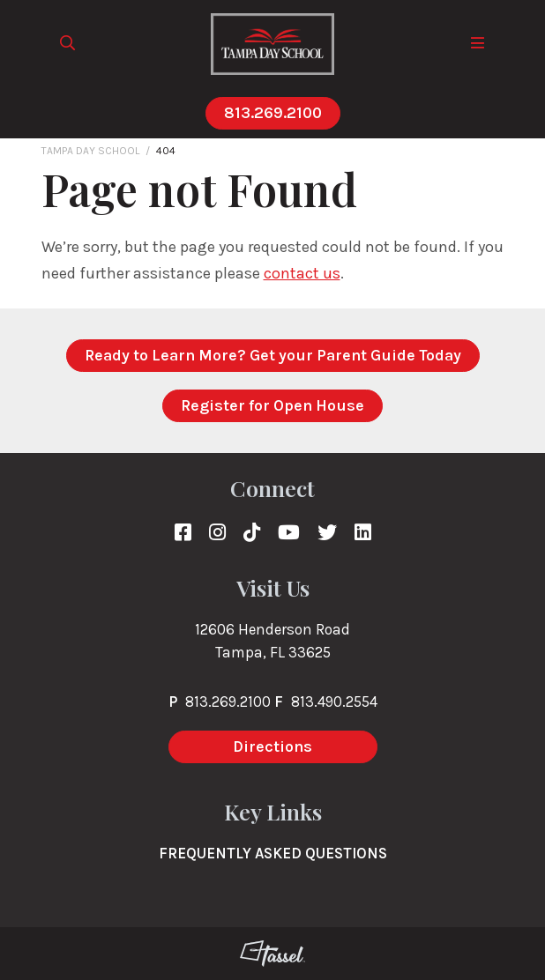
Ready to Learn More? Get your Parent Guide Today (273, 355)
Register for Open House (272, 405)
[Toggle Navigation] (478, 44)
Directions (272, 746)
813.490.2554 (334, 702)
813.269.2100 (273, 113)
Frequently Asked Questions (273, 853)
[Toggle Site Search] (68, 44)
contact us (302, 273)
